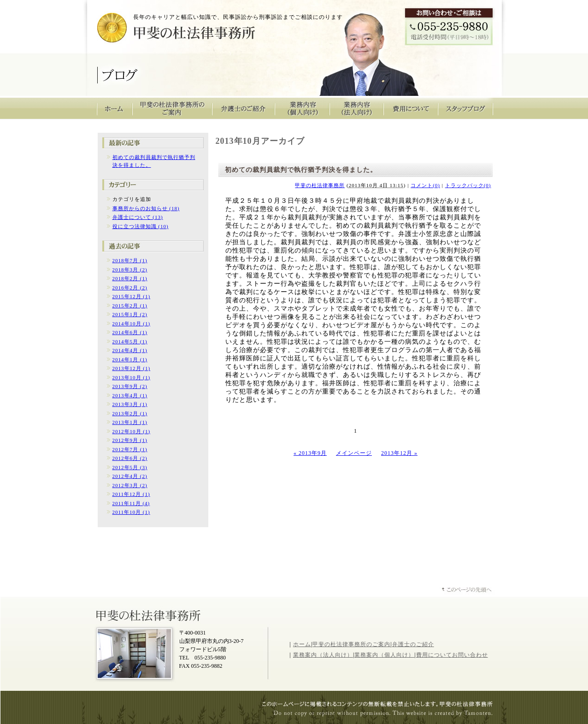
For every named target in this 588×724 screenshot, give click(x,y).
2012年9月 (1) (130, 440)
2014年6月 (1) (130, 332)
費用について (411, 108)
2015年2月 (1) (130, 306)
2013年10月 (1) (132, 377)
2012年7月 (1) (130, 449)
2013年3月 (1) (130, 404)
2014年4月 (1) (130, 350)
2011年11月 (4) (131, 503)
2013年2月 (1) (130, 413)
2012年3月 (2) (130, 485)
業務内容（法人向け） (357, 108)
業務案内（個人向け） (384, 655)
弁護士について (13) (138, 217)
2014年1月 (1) (130, 359)
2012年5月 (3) (130, 467)
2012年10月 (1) (132, 431)
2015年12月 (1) (132, 296)
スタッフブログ (466, 108)
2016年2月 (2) (130, 288)
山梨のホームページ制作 (382, 714)
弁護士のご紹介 (243, 108)
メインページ (354, 453)
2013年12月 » (399, 453)
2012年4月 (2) (130, 476)
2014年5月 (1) (130, 341)
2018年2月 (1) (130, 278)
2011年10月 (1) (131, 512)
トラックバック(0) (468, 185)
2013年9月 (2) (130, 386)
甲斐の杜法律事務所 (161, 30)
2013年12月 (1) (132, 368)
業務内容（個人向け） (302, 108)
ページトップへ (467, 591)
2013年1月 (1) (130, 422)
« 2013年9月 (310, 453)
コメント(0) (425, 185)
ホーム (302, 644)
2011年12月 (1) (131, 494)
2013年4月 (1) (130, 395)
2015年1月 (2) (130, 314)
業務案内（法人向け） (323, 655)
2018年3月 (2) (130, 270)
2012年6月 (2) (130, 458)
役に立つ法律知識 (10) (141, 226)
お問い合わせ (470, 655)
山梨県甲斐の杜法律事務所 (149, 615)
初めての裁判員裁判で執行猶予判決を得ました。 (301, 170)
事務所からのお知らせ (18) (146, 208)
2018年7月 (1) (130, 260)
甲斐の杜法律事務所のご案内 (172, 108)
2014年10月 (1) (132, 324)
